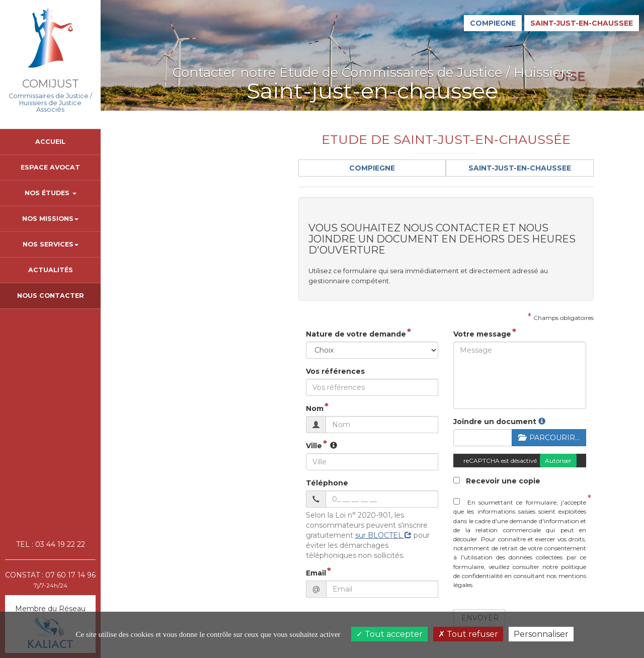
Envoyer (407, 569)
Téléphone (192, 462)
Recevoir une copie (423, 460)
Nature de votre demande (221, 313)
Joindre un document (421, 400)
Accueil (50, 142)
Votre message (409, 313)
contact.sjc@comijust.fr (158, 114)
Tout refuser (468, 634)
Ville (179, 425)
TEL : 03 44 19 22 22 (51, 544)
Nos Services (51, 244)
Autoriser (515, 439)
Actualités (51, 270)
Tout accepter (389, 634)
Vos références (200, 350)
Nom (180, 387)
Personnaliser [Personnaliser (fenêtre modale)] (541, 634)
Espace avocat (50, 167)
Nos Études (51, 193)
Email (181, 532)
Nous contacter (51, 296)
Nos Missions (50, 219)
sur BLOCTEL (280, 504)
